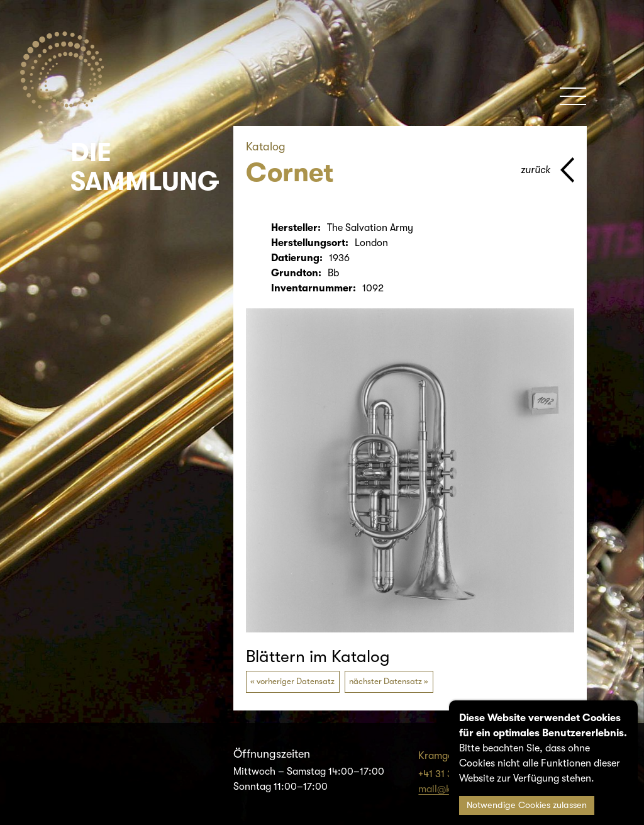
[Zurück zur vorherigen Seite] (547, 170)
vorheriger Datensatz (296, 681)
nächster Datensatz (386, 681)
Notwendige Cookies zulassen (527, 805)
